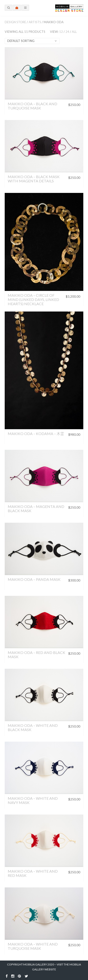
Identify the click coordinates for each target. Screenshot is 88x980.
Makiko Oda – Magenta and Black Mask (36, 509)
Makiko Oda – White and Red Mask (33, 873)
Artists (35, 22)
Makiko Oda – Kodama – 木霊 (36, 434)
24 (67, 32)
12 (61, 32)
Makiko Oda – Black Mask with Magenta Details (34, 179)
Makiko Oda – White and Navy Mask (33, 800)
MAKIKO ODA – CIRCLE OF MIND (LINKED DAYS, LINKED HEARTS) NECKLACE (33, 299)
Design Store (15, 22)
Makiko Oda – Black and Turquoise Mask (33, 106)
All (74, 32)
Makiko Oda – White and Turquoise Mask (33, 946)
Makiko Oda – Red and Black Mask (36, 655)
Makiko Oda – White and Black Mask (33, 727)
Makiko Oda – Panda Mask (34, 579)
